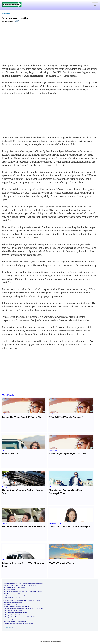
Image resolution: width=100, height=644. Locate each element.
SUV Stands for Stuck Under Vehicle (14, 587)
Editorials (6, 14)
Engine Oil (53, 450)
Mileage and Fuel (8, 487)
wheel (12, 621)
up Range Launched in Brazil (30, 619)
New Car (5, 523)
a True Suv (15, 604)
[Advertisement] (24, 44)
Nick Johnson (9, 21)
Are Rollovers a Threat (33, 600)
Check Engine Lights (59, 454)
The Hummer (7, 602)
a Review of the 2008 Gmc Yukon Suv (31, 608)
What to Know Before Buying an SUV (31, 592)
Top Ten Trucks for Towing (62, 563)
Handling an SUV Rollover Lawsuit (14, 596)
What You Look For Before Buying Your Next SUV (19, 623)
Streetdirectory (46, 641)
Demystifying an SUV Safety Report (14, 600)
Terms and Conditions (56, 641)
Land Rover (7, 604)
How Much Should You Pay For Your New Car (23, 527)
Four (8, 621)
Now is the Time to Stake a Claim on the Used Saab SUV (20, 585)
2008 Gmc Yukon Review (11, 608)
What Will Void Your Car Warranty (66, 417)
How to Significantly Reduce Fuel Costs (32, 583)
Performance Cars (56, 523)
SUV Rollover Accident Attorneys (13, 594)
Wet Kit (6, 454)
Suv (5, 621)
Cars (4, 450)
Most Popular (8, 395)
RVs (4, 560)
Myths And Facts (78, 454)
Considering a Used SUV (11, 583)
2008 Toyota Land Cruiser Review (14, 615)
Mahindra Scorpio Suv (10, 619)
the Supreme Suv (17, 602)
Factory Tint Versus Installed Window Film (22, 417)
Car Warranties (55, 414)
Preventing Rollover (18, 598)
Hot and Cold (8, 490)
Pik (20, 619)
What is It (16, 454)
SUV (4, 414)
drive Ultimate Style (20, 621)
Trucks (52, 560)
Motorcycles (54, 487)
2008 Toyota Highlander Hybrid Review (15, 613)
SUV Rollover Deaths (15, 18)
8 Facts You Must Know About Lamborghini (70, 527)
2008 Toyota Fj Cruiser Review (13, 610)
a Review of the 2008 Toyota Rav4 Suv (32, 617)
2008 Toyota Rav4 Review (11, 617)
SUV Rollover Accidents (11, 592)
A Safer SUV (7, 598)
